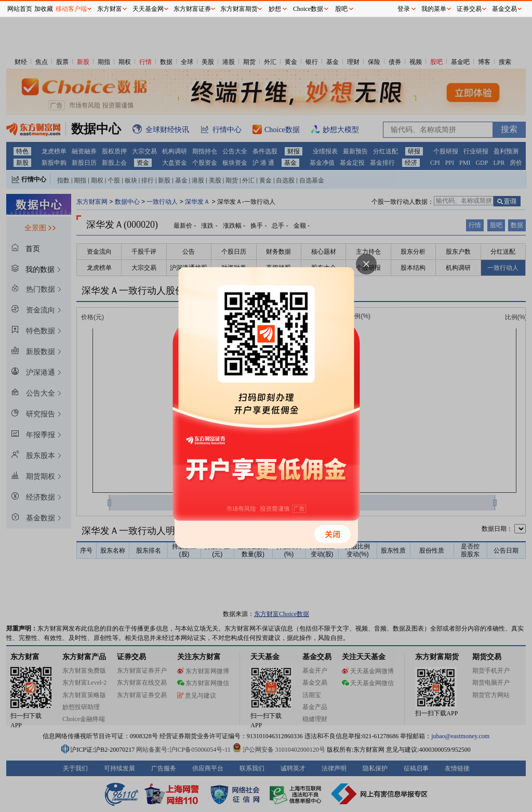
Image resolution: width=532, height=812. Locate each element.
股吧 (341, 9)
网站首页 (20, 9)
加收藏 (44, 9)
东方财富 (110, 9)
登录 (404, 9)
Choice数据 (308, 9)
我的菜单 (434, 9)
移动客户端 (71, 9)
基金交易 (504, 9)
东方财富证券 (192, 9)
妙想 (275, 9)
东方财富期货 (239, 9)
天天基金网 (148, 9)
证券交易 (469, 9)
